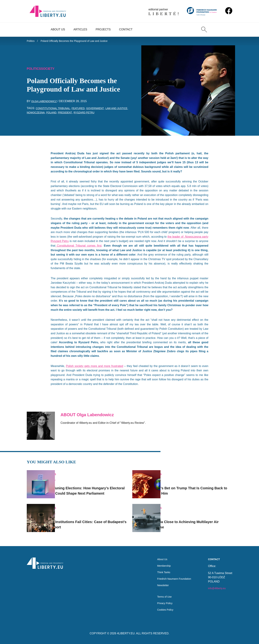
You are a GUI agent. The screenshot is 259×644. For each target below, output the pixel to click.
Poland (68, 114)
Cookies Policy (162, 609)
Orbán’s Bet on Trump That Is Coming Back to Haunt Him (198, 485)
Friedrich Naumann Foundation (172, 576)
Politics (31, 42)
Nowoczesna (50, 114)
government (103, 110)
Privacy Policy (161, 602)
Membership (160, 562)
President (83, 114)
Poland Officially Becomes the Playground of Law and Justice (80, 42)
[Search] (204, 30)
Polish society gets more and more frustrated (95, 368)
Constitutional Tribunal (55, 110)
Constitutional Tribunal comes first (78, 248)
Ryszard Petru (104, 114)
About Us (58, 29)
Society (51, 70)
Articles (80, 29)
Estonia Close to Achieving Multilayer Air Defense (197, 520)
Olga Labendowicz (46, 103)
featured (84, 110)
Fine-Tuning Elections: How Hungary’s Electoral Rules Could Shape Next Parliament (93, 485)
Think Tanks (160, 569)
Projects (103, 29)
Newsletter (159, 583)
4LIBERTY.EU (126, 633)
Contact (126, 29)
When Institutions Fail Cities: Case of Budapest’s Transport (91, 520)
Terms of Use (161, 595)
